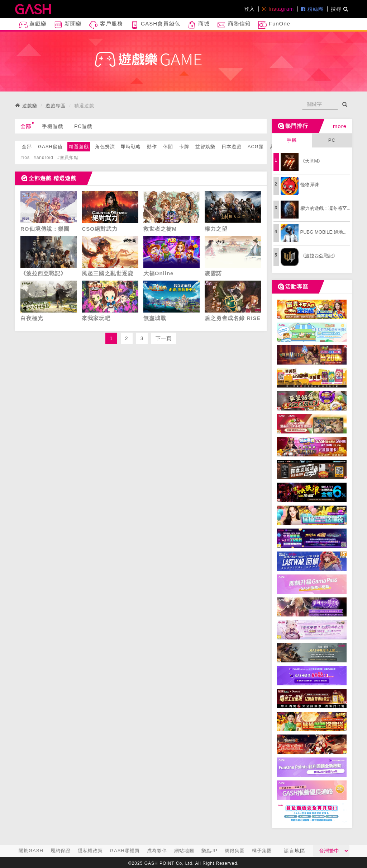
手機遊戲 (53, 126)
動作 (152, 147)
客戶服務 (106, 25)
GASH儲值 (50, 147)
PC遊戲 (83, 126)
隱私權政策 (90, 851)
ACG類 (256, 147)
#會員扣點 (68, 158)
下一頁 (164, 338)
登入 (249, 9)
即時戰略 (131, 147)
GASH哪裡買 (125, 851)
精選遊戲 (79, 147)
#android (44, 158)
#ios (25, 158)
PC (332, 140)
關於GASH (31, 851)
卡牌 (184, 147)
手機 (292, 140)
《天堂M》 (312, 161)
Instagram (278, 9)
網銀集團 (235, 851)
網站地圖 (184, 851)
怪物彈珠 (310, 185)
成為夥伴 (157, 851)
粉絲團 (312, 9)
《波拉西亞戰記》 (319, 256)
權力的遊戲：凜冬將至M (326, 208)
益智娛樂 (205, 147)
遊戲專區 (56, 106)
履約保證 (61, 851)
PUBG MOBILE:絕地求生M (328, 232)
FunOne (274, 25)
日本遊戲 (232, 147)
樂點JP (209, 851)
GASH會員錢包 (155, 25)
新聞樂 (68, 25)
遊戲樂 (33, 25)
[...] (320, 104)
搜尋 (340, 9)
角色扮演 (105, 147)
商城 (199, 25)
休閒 (168, 147)
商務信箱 (234, 25)
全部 (27, 126)
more (340, 126)
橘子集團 (262, 851)
